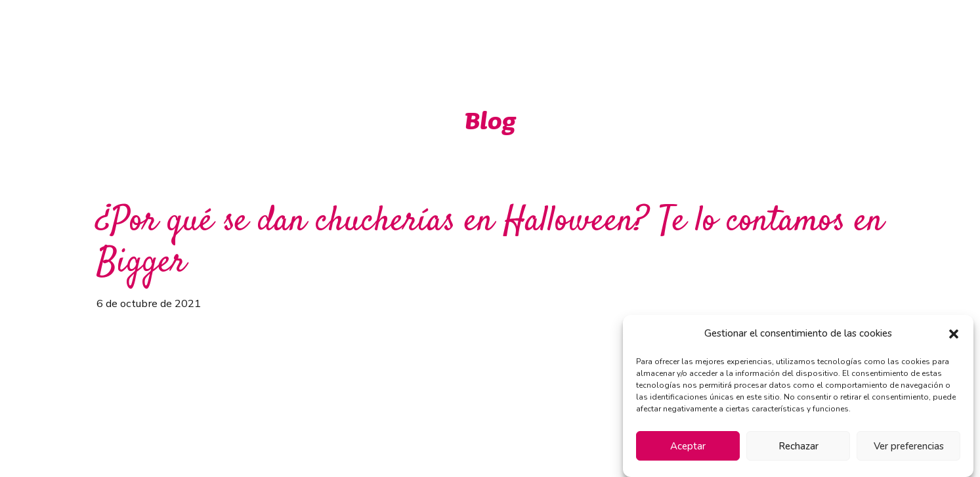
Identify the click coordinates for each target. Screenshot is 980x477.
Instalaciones (723, 31)
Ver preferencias (909, 446)
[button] (954, 334)
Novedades (634, 31)
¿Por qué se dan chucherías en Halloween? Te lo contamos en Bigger (490, 243)
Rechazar (799, 446)
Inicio (425, 31)
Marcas (558, 31)
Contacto (805, 31)
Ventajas (489, 31)
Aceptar (688, 446)
